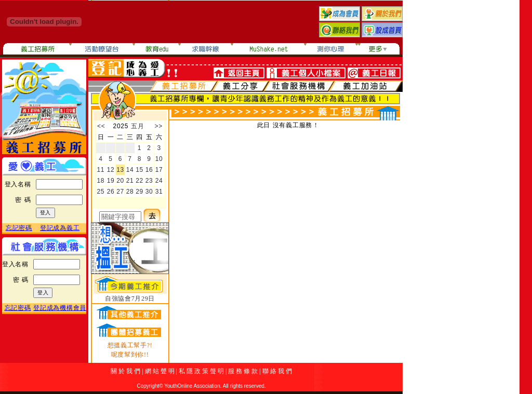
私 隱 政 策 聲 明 (201, 371)
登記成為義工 (60, 228)
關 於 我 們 (125, 371)
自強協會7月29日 (130, 298)
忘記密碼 (19, 228)
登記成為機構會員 (60, 308)
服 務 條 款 (243, 371)
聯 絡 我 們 (277, 371)
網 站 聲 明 (160, 371)
